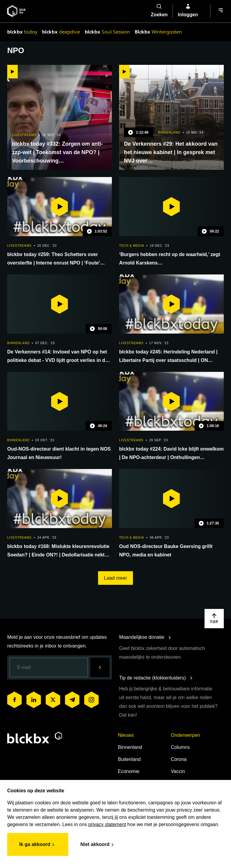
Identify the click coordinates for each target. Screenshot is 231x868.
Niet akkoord (98, 845)
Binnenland (130, 747)
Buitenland (129, 759)
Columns (180, 747)
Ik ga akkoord (38, 845)
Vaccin (178, 771)
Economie (129, 771)
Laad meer (116, 578)
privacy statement (107, 824)
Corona (179, 759)
